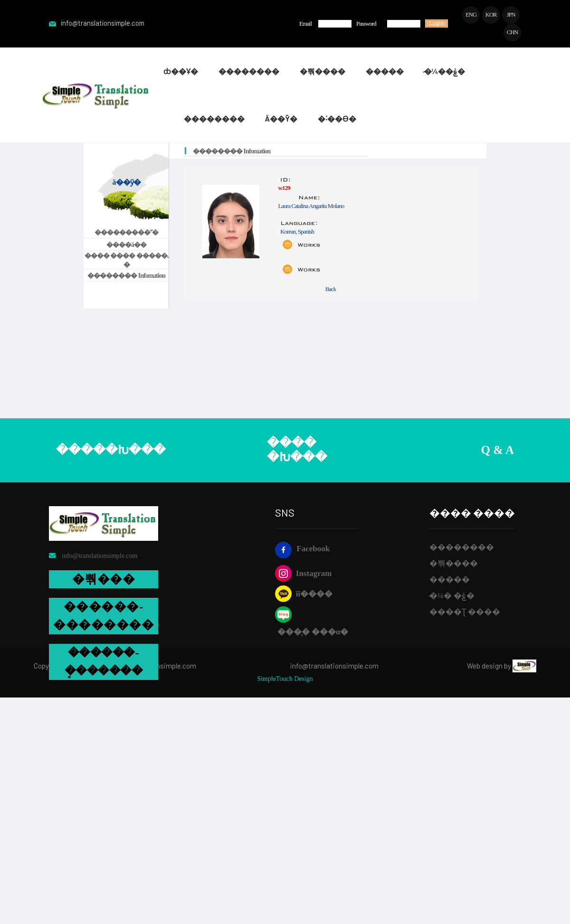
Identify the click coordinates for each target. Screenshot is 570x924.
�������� (462, 548)
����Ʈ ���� (465, 613)
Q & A (498, 451)
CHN (512, 33)
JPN (511, 15)
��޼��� (450, 580)
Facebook (302, 550)
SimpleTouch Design (285, 680)
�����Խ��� (111, 451)
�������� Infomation (126, 277)
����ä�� (126, 246)
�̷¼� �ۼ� (452, 597)
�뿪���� (454, 564)
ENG (470, 15)
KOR (490, 15)
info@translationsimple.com (99, 24)
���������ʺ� (126, 233)
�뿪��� (104, 580)
